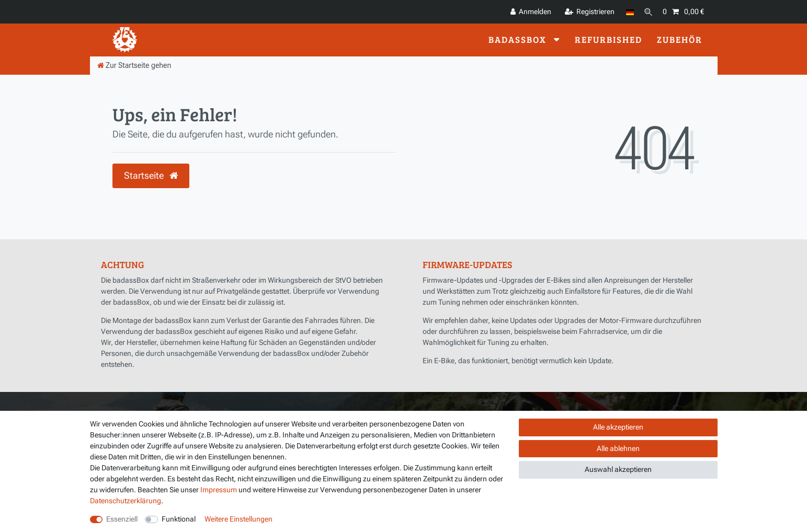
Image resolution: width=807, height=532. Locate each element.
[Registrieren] (586, 12)
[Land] (626, 12)
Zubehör (680, 39)
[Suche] (646, 12)
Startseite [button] (151, 176)
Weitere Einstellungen (238, 519)
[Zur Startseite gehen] (134, 65)
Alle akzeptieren (618, 427)
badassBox (519, 39)
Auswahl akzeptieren (618, 469)
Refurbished (609, 39)
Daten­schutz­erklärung (126, 501)
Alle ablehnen (618, 448)
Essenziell (122, 519)
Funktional (179, 519)
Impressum (219, 490)
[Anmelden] (527, 12)
